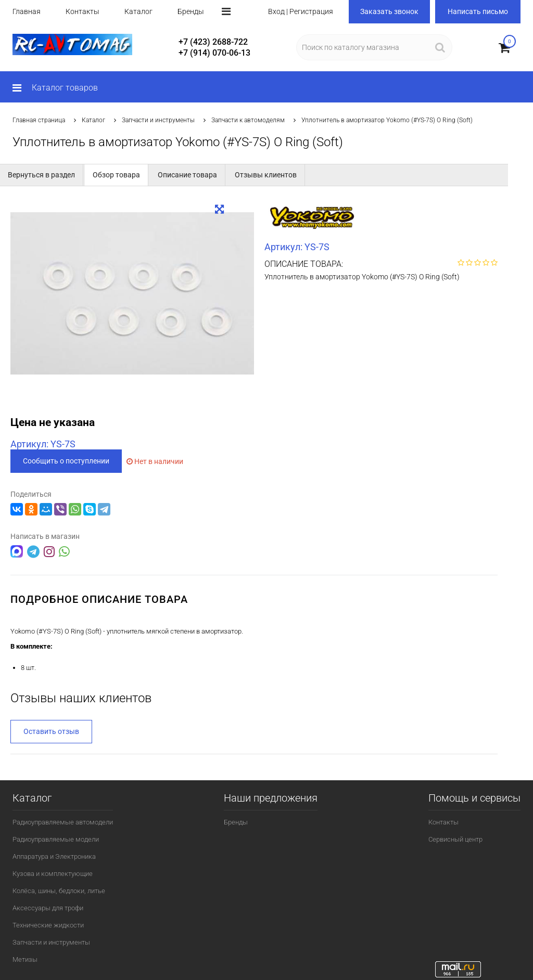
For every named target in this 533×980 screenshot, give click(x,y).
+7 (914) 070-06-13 (214, 53)
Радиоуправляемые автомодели (63, 822)
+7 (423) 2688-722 (213, 42)
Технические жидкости (48, 925)
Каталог (138, 11)
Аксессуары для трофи (48, 907)
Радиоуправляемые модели (56, 839)
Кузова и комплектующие (53, 873)
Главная (27, 11)
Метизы (25, 959)
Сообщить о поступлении (66, 461)
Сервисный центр (455, 839)
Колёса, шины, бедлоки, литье (59, 890)
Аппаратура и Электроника (54, 856)
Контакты (83, 11)
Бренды (191, 11)
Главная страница (39, 120)
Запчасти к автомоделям (248, 120)
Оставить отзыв (51, 731)
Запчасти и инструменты (158, 120)
